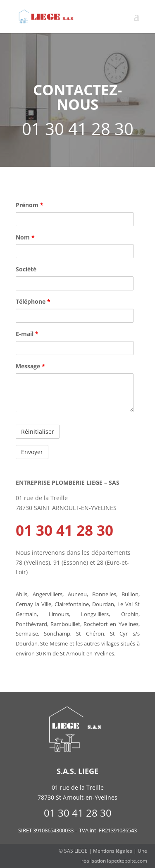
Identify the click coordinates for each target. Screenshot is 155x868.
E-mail (27, 334)
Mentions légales (113, 851)
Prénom (30, 205)
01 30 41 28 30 (64, 530)
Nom (25, 237)
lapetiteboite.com (127, 861)
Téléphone (33, 301)
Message (30, 366)
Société (26, 269)
